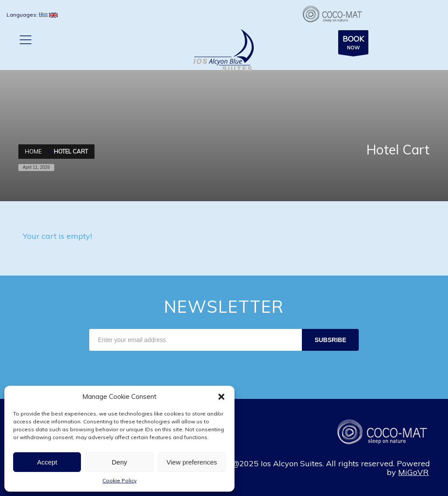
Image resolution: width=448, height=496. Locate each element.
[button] (221, 397)
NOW (354, 43)
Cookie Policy (119, 480)
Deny (119, 462)
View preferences (192, 462)
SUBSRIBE (330, 340)
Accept (47, 462)
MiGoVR (413, 472)
